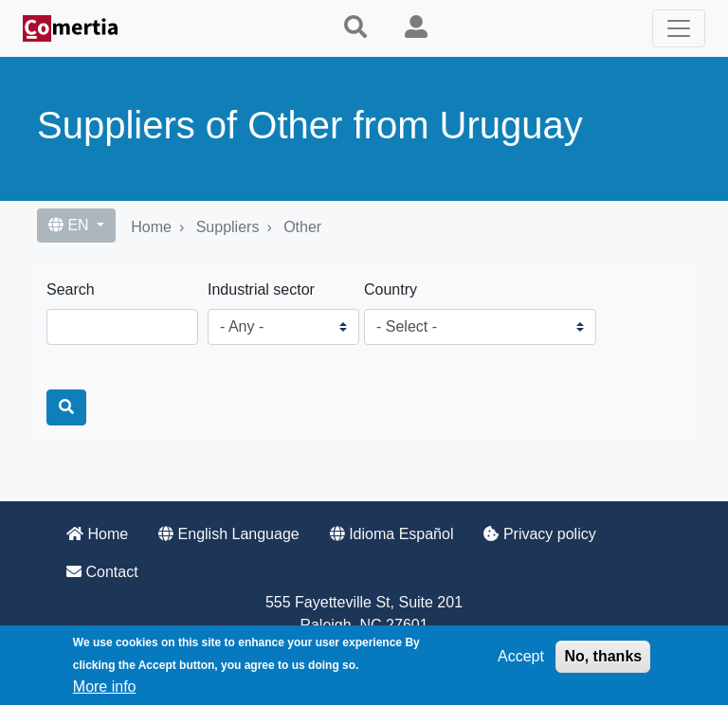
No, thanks (603, 656)
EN (71, 225)
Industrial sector (261, 289)
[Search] (66, 407)
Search (71, 289)
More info (105, 687)
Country (391, 289)
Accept (521, 656)
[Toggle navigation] (679, 28)
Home (151, 227)
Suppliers (228, 227)
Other (302, 227)
